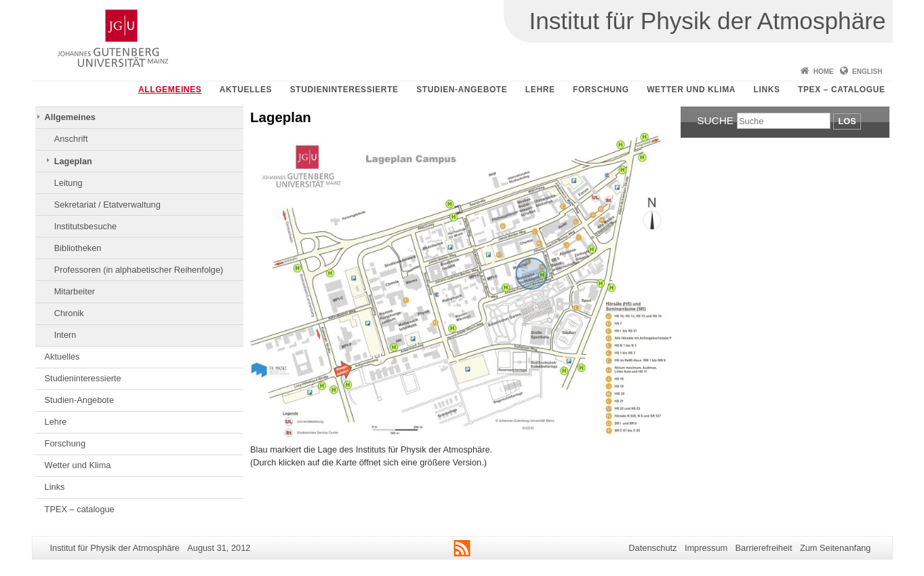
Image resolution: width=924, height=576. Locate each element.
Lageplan (73, 161)
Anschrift (71, 139)
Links (767, 90)
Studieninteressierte (344, 90)
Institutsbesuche (85, 226)
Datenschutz (652, 548)
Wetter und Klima (691, 90)
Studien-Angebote (462, 90)
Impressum (706, 548)
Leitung (68, 183)
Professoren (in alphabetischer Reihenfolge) (139, 270)
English (867, 72)
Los (847, 121)
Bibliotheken (78, 248)
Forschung (601, 90)
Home (824, 72)
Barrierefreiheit (764, 548)
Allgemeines (170, 90)
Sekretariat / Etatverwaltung (107, 205)
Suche (715, 120)
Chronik (69, 313)
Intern (65, 335)
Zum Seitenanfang (836, 548)
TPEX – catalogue (842, 90)
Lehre (540, 90)
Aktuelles (246, 90)
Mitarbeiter (75, 291)
